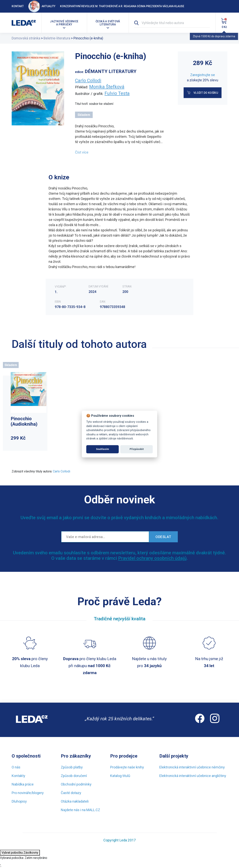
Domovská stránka (26, 38)
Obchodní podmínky (76, 784)
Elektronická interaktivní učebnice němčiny (192, 767)
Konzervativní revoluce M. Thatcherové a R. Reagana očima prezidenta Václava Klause (122, 6)
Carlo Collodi (88, 81)
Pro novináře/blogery (28, 793)
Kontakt (18, 6)
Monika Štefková (107, 87)
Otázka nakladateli (75, 801)
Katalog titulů (120, 776)
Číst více (82, 152)
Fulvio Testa (117, 93)
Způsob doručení (74, 776)
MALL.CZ (93, 810)
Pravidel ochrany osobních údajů (152, 558)
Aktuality (42, 6)
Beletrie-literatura (57, 38)
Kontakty (18, 776)
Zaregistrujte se (203, 75)
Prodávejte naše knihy (127, 767)
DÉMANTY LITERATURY (111, 71)
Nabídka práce (23, 784)
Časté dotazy (71, 793)
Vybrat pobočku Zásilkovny (20, 853)
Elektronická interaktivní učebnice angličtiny (193, 776)
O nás (16, 767)
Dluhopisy (19, 801)
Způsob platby (72, 767)
